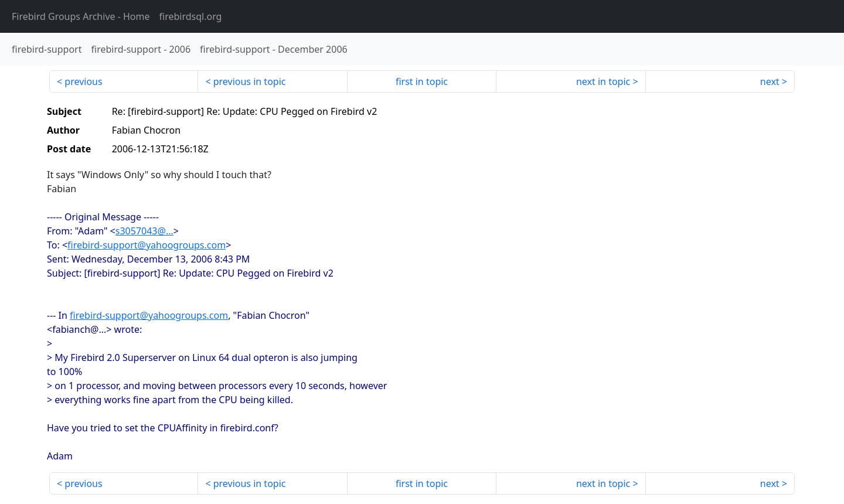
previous (83, 81)
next (770, 81)
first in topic (422, 81)
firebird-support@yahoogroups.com (147, 245)
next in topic (603, 81)
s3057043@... (144, 231)
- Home (81, 16)
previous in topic (250, 81)
